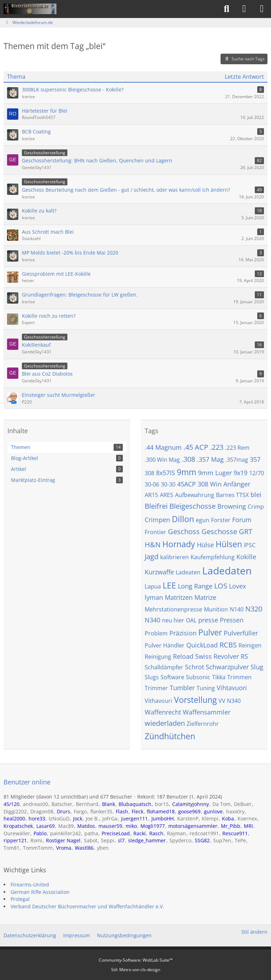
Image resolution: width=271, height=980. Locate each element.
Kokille (246, 557)
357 (255, 459)
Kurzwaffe (159, 572)
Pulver (210, 632)
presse (208, 620)
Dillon (183, 519)
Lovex (237, 586)
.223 (217, 447)
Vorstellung (195, 700)
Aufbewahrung (195, 495)
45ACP (186, 484)
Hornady (179, 544)
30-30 (168, 484)
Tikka (219, 677)
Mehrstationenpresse (173, 609)
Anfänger (237, 484)
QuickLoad (202, 645)
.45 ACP (196, 447)
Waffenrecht (163, 712)
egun (203, 520)
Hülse (205, 545)
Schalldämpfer (164, 667)
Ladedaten (227, 570)
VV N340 (230, 701)
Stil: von (136, 970)
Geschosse (219, 531)
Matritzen (179, 597)
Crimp (256, 507)
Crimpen (157, 520)
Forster (221, 520)
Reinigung (158, 657)
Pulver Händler (165, 645)
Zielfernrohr (203, 724)
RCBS (228, 645)
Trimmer (156, 688)
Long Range (195, 586)
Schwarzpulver (227, 667)
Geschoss (184, 531)
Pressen (232, 620)
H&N (153, 545)
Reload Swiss (192, 656)
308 (149, 473)
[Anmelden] (244, 9)
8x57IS (165, 473)
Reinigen (250, 645)
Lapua (153, 586)
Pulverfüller (241, 633)
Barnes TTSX (232, 495)
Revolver (226, 656)
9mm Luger (215, 473)
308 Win (210, 484)
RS (244, 656)
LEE (169, 585)
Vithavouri (158, 701)
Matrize (205, 597)
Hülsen (229, 544)
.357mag (237, 460)
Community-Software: (136, 960)
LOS (221, 586)
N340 (152, 620)
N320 (254, 609)
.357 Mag (210, 459)
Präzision (183, 633)
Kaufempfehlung (213, 557)
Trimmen (239, 677)
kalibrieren (174, 557)
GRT (246, 531)
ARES (167, 495)
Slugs (152, 677)
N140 (237, 609)
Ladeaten (188, 572)
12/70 (257, 473)
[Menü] (262, 9)
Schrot (194, 667)
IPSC (250, 545)
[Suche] (227, 9)
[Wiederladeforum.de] (30, 9)
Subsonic (198, 677)
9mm (186, 472)
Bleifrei (156, 506)
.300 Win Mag (162, 460)
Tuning (206, 688)
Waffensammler (207, 712)
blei (256, 495)
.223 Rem (237, 448)
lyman (154, 597)
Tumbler (182, 688)
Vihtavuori (232, 688)
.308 (188, 459)
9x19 (240, 473)
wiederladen (165, 723)
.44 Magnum (163, 447)
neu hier (173, 620)
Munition (216, 609)
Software (172, 677)
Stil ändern (254, 932)
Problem (156, 633)
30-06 (152, 484)
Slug (257, 667)
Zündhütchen (170, 736)
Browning (232, 506)
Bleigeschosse (192, 506)
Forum (242, 520)
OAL (191, 620)
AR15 (151, 495)
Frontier (155, 532)
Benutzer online (27, 782)
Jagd (152, 557)
